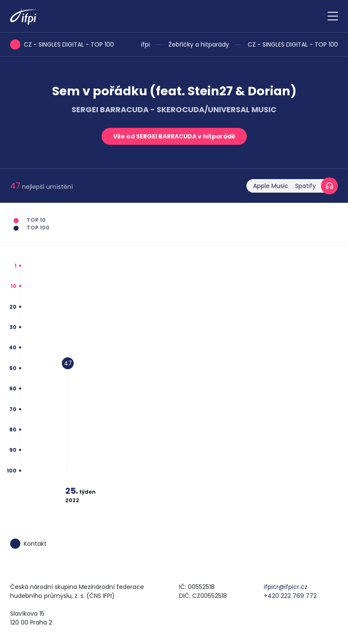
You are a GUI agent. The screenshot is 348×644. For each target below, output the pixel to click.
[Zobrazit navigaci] (333, 16)
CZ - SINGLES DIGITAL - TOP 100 (293, 44)
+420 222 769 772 (290, 596)
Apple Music (271, 186)
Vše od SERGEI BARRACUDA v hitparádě (174, 136)
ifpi (145, 44)
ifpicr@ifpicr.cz (286, 587)
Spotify (305, 186)
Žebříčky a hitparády (199, 44)
